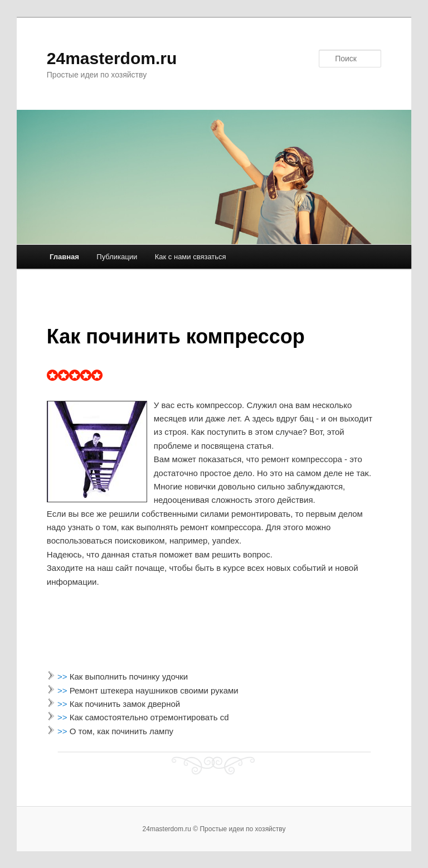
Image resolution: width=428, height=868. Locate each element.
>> (64, 677)
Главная (64, 257)
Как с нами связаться (191, 257)
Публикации (117, 257)
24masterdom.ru (112, 58)
